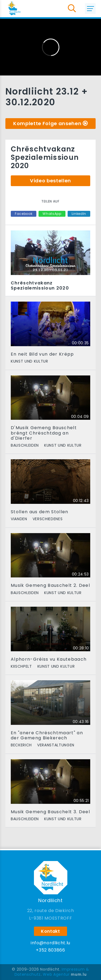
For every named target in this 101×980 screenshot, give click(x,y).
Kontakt (50, 931)
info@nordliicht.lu (50, 943)
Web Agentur (56, 974)
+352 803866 (50, 950)
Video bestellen (50, 181)
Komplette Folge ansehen (47, 123)
